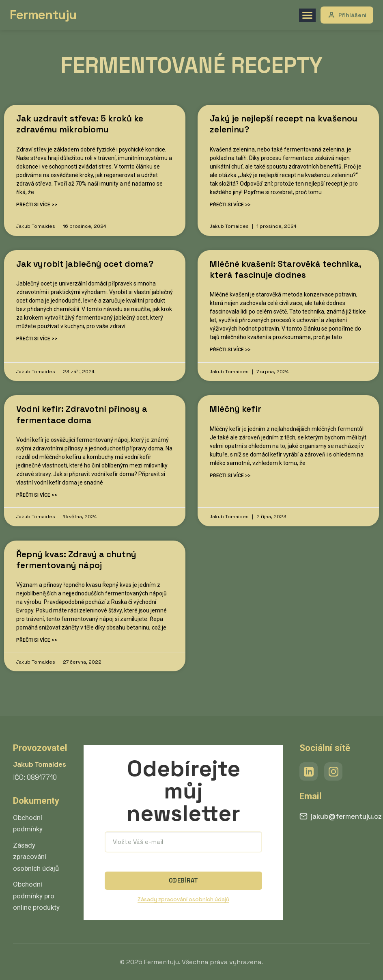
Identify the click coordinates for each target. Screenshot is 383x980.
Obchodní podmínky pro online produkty (36, 896)
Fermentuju (44, 15)
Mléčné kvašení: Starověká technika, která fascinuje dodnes (285, 269)
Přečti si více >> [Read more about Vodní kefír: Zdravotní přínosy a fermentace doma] (37, 495)
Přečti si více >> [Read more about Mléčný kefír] (230, 476)
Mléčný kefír (236, 409)
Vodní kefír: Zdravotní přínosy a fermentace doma (82, 414)
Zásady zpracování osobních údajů (36, 857)
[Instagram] (333, 771)
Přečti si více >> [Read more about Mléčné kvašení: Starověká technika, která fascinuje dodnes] (230, 350)
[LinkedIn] (309, 771)
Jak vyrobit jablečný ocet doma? (85, 264)
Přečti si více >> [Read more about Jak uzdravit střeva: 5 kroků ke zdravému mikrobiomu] (37, 205)
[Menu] (307, 15)
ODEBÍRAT (183, 880)
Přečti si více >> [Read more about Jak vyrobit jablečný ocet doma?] (37, 339)
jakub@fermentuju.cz (341, 816)
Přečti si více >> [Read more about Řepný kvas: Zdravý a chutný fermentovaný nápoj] (37, 640)
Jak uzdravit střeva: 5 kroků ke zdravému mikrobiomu (80, 124)
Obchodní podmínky (28, 823)
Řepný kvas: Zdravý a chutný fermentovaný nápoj (76, 560)
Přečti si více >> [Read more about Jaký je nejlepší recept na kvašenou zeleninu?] (230, 205)
